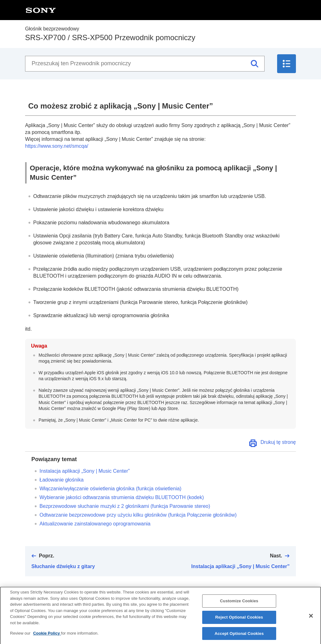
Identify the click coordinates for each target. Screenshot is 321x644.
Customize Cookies (239, 604)
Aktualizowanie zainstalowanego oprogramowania (95, 524)
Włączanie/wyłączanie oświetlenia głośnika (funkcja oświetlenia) (111, 489)
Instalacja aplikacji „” (85, 471)
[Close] (311, 619)
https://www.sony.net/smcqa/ (57, 146)
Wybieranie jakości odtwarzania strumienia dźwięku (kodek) (122, 497)
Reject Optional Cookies (239, 621)
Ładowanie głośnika (62, 480)
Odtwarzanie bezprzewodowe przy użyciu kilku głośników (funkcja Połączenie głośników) (138, 515)
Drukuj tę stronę (278, 442)
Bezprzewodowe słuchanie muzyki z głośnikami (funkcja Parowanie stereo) (125, 506)
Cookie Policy (47, 637)
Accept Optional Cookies (239, 637)
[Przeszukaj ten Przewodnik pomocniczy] (145, 64)
